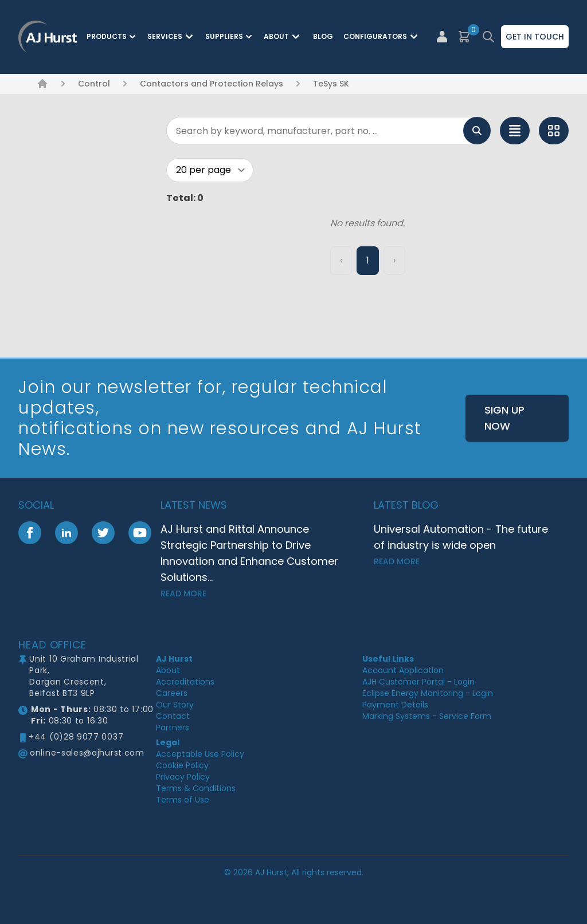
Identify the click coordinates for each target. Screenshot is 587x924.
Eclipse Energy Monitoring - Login (428, 693)
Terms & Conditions (196, 788)
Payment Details (395, 705)
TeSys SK (331, 84)
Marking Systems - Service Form (427, 716)
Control (94, 84)
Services (172, 37)
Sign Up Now (504, 418)
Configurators (382, 37)
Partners (173, 728)
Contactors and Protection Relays (212, 84)
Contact (173, 716)
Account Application (403, 670)
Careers (172, 693)
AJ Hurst (174, 659)
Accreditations (185, 682)
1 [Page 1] (368, 260)
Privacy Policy (183, 777)
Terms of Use (183, 800)
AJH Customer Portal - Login (418, 682)
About (283, 37)
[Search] (328, 131)
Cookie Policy (182, 765)
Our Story (175, 705)
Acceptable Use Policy (200, 754)
